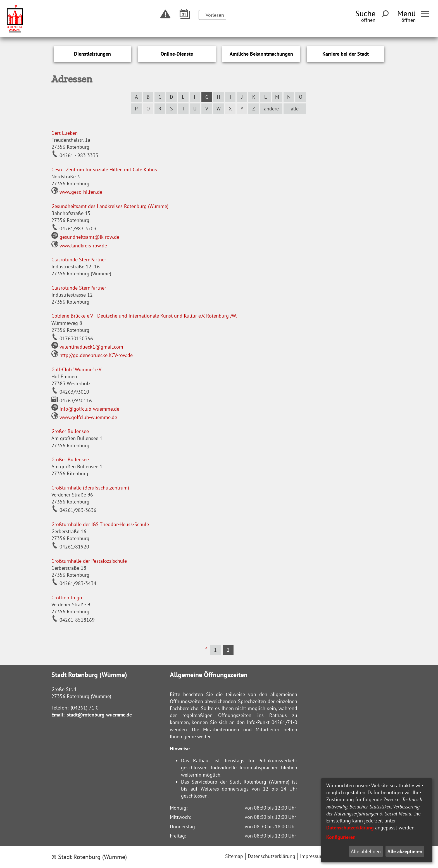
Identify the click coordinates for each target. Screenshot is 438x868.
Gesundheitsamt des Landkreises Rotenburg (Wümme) (110, 206)
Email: (58, 715)
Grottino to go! (67, 598)
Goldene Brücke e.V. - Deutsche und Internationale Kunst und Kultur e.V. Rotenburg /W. (144, 316)
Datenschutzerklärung (350, 828)
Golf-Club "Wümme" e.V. (77, 369)
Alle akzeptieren (405, 851)
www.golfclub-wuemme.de (84, 417)
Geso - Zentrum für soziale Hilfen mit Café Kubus (104, 170)
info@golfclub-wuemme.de (85, 409)
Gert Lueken (65, 133)
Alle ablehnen (366, 851)
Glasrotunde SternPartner (79, 260)
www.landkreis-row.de (79, 246)
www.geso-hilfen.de (77, 192)
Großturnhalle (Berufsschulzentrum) (90, 488)
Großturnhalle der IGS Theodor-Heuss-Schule (100, 524)
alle (295, 109)
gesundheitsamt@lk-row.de (85, 237)
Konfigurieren (341, 837)
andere (271, 109)
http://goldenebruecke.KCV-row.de (92, 355)
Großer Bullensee (70, 431)
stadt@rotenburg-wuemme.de (99, 715)
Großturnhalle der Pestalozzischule (89, 561)
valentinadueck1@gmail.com (87, 347)
